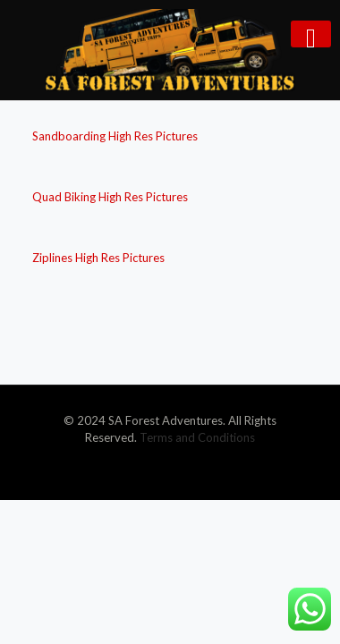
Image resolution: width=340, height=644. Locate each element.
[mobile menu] (311, 34)
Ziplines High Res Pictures (98, 258)
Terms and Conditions (197, 437)
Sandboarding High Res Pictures (115, 136)
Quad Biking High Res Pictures (110, 197)
